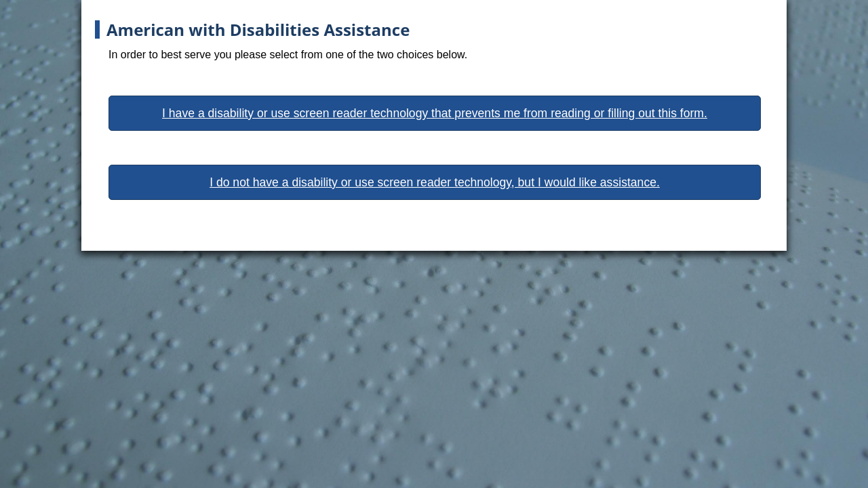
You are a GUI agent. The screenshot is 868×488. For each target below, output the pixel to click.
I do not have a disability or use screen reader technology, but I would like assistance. (435, 182)
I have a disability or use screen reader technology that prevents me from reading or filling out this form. (435, 113)
